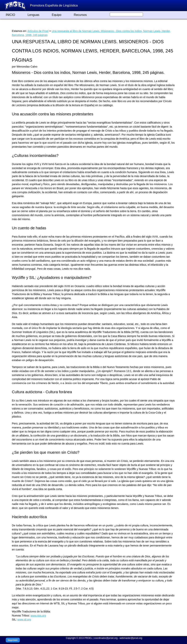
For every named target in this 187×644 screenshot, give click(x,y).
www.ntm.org (38, 616)
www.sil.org (24, 620)
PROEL (88, 638)
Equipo (57, 15)
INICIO (10, 15)
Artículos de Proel (38, 31)
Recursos (80, 15)
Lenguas (33, 15)
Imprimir (13, 640)
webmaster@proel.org (131, 638)
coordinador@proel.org (106, 638)
